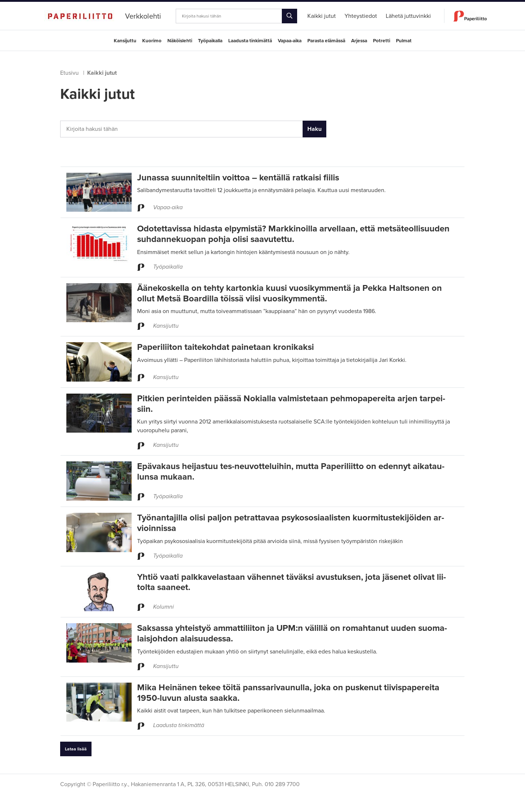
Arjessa (359, 41)
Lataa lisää (76, 749)
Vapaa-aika (290, 41)
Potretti (382, 41)
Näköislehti (180, 41)
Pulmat (404, 41)
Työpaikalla (210, 41)
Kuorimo (152, 41)
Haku (314, 129)
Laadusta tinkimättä (250, 41)
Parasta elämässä (326, 41)
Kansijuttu (125, 41)
